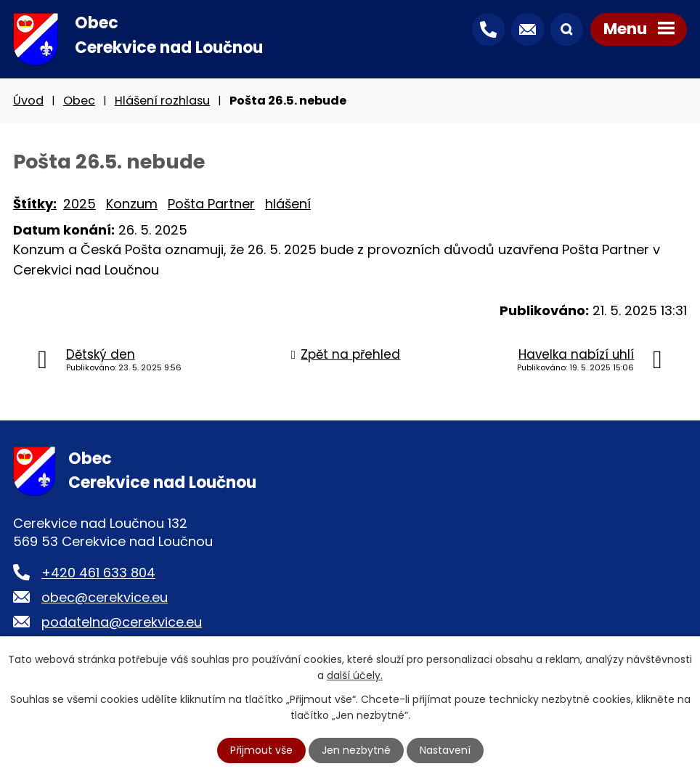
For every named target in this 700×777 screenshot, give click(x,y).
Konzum (132, 204)
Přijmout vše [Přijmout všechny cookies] (261, 750)
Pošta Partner (211, 204)
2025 (80, 204)
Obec (79, 101)
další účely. (355, 675)
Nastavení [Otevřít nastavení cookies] (445, 750)
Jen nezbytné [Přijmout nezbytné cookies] (356, 750)
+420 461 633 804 (98, 573)
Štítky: (35, 204)
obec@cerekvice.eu (105, 597)
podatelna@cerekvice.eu (122, 622)
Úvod (28, 101)
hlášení (288, 204)
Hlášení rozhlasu (162, 101)
